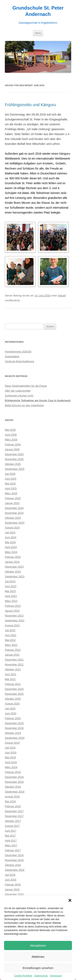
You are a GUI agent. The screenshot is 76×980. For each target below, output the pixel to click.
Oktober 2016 (13, 865)
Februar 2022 (13, 650)
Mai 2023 (10, 591)
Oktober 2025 (13, 464)
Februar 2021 (13, 684)
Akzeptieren (38, 945)
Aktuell (62, 295)
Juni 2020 (11, 713)
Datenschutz (41, 976)
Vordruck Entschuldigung (19, 361)
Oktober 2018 (13, 787)
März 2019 (11, 767)
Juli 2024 (10, 532)
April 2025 (11, 488)
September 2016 (15, 870)
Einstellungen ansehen (38, 968)
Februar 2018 (13, 806)
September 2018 (15, 791)
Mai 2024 (10, 542)
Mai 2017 (10, 835)
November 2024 (14, 513)
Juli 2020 (10, 708)
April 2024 (11, 547)
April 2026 (11, 434)
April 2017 (11, 840)
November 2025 (14, 459)
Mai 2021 (10, 679)
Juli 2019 (10, 747)
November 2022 (14, 615)
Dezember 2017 (14, 811)
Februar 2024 (13, 557)
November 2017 (14, 816)
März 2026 (11, 439)
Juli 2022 (10, 630)
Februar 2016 (13, 884)
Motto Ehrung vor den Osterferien (24, 405)
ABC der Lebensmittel (18, 390)
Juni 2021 (11, 674)
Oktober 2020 (13, 699)
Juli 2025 (10, 474)
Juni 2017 (11, 831)
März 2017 (11, 845)
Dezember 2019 (14, 723)
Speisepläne (12, 356)
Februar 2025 (13, 498)
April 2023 (11, 596)
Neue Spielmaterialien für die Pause (26, 386)
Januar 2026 (12, 449)
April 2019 (11, 762)
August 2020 (12, 703)
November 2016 (14, 860)
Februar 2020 (13, 718)
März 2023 (11, 601)
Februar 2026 (13, 444)
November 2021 (14, 664)
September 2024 (15, 522)
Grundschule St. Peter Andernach (38, 11)
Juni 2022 (11, 635)
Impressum (56, 976)
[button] (70, 900)
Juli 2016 (10, 875)
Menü (38, 33)
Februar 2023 (13, 606)
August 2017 (12, 826)
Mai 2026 (10, 430)
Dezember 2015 (14, 894)
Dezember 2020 (14, 689)
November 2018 (14, 782)
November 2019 (14, 728)
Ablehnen (38, 957)
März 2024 (11, 552)
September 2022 (15, 620)
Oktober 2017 (13, 821)
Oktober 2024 (13, 518)
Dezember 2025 (14, 454)
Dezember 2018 (14, 777)
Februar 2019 (13, 772)
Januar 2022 (12, 655)
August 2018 (12, 796)
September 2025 (15, 469)
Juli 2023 (10, 581)
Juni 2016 (11, 879)
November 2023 (14, 567)
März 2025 (11, 493)
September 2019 (15, 738)
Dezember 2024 (14, 508)
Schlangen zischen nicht (19, 395)
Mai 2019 (10, 757)
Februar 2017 (13, 850)
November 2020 (14, 694)
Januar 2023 (12, 611)
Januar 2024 (12, 562)
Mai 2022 (10, 640)
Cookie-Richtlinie (23, 976)
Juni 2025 (11, 478)
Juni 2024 (11, 537)
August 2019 (12, 743)
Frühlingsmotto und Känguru (30, 105)
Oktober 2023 (13, 571)
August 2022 (12, 625)
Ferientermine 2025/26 (18, 351)
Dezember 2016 (14, 855)
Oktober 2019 (13, 733)
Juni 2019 (11, 752)
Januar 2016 (12, 889)
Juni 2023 (11, 586)
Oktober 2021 (13, 669)
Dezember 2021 (14, 659)
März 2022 (11, 645)
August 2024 (12, 527)
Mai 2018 (10, 801)
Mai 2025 (10, 483)
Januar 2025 (12, 503)
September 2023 (15, 576)
